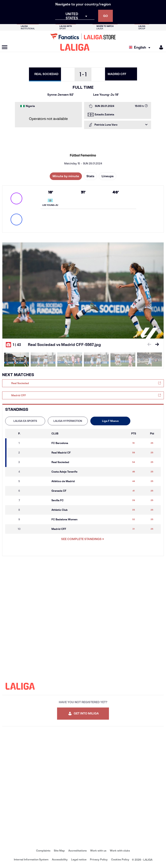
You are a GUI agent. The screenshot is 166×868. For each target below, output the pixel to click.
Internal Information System (31, 859)
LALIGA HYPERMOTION (68, 421)
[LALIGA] (75, 47)
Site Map (59, 851)
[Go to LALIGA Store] (83, 36)
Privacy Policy (99, 859)
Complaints (43, 851)
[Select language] (141, 47)
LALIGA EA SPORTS (25, 421)
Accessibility (60, 859)
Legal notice (79, 859)
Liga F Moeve (110, 421)
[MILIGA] (160, 47)
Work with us (98, 851)
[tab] (25, 421)
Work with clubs (120, 851)
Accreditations (77, 851)
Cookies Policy (120, 859)
